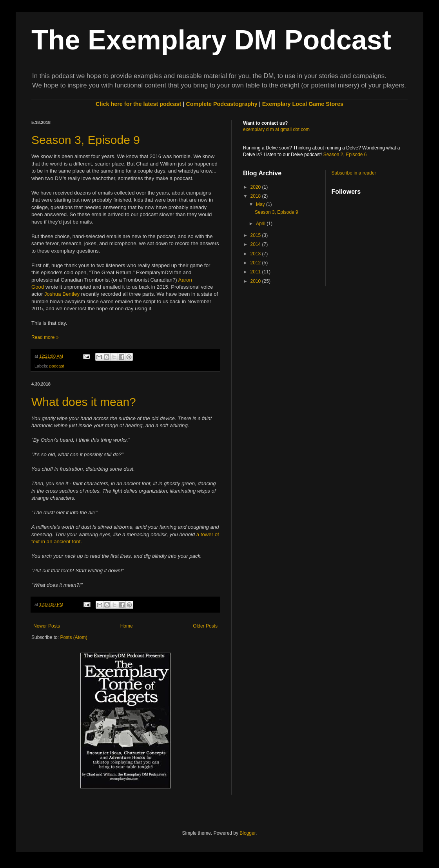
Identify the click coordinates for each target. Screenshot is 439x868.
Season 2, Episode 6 (345, 155)
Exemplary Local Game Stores (303, 104)
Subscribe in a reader (354, 173)
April (261, 224)
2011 (256, 272)
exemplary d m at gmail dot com (276, 129)
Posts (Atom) (73, 637)
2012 (256, 263)
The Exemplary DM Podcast (211, 40)
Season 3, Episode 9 (86, 140)
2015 (256, 235)
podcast (57, 366)
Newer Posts (47, 626)
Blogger (248, 833)
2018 (256, 196)
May (261, 204)
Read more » (45, 337)
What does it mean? (84, 402)
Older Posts (205, 626)
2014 (256, 244)
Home (127, 626)
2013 (256, 254)
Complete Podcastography (221, 104)
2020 (256, 187)
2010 (256, 281)
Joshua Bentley (62, 294)
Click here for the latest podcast (138, 104)
